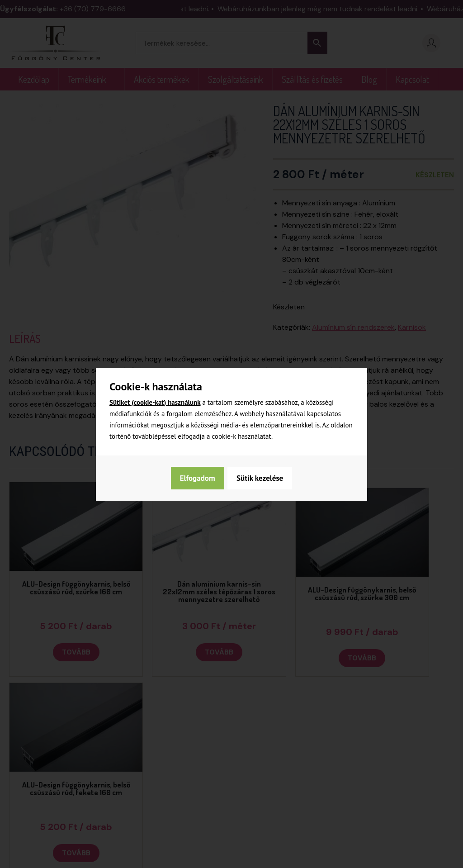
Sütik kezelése (202, 478)
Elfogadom (266, 478)
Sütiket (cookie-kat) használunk (155, 402)
